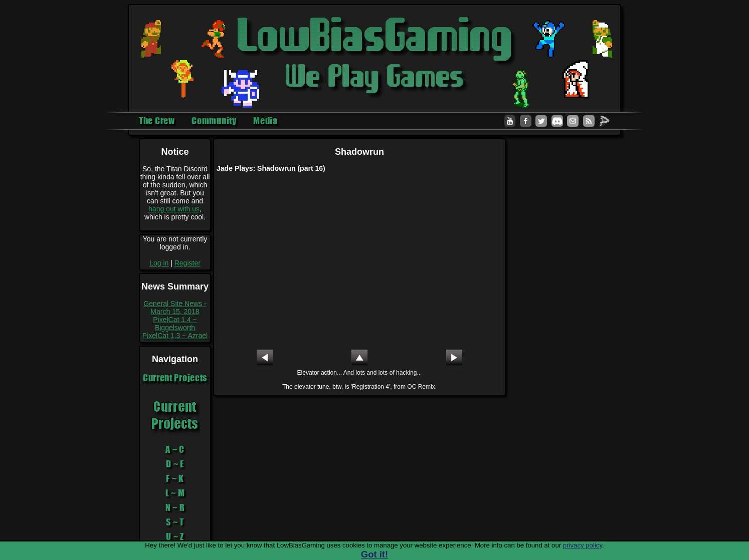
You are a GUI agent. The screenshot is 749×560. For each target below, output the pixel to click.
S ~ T (175, 522)
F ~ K (175, 478)
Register (188, 263)
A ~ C (175, 449)
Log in (159, 263)
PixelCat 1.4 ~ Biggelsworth (175, 324)
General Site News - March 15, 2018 (175, 308)
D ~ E (175, 464)
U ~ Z (175, 536)
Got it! (374, 554)
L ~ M (175, 493)
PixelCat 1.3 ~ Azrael (175, 336)
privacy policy (583, 545)
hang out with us (174, 209)
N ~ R (175, 507)
